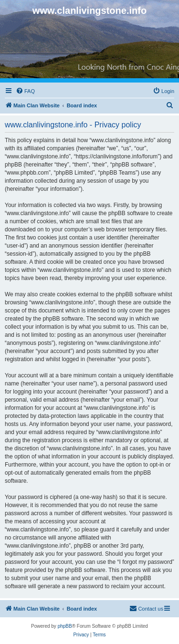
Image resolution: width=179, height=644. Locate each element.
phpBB (65, 626)
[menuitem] (25, 91)
